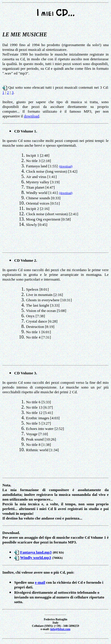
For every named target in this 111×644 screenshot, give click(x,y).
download (32, 116)
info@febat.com (60, 629)
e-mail (40, 582)
